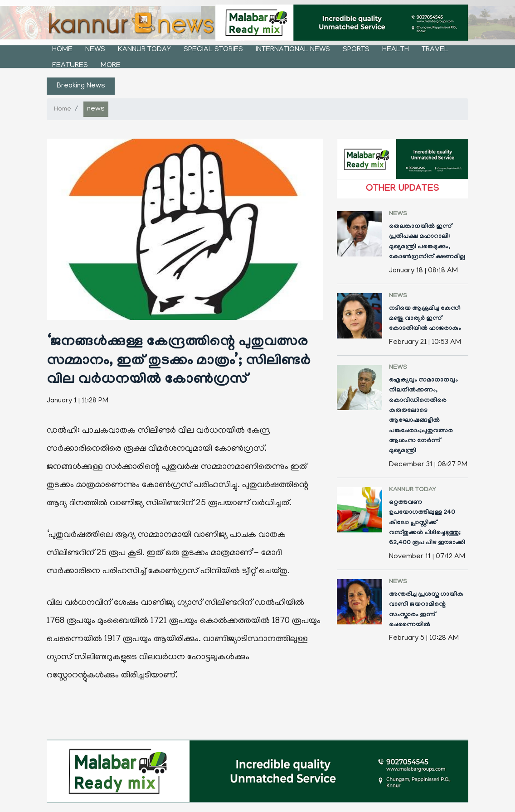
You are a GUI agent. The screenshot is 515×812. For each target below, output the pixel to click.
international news (293, 50)
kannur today (144, 50)
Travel (435, 50)
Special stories (213, 50)
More (111, 66)
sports (356, 50)
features (70, 66)
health (396, 50)
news (95, 50)
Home (62, 50)
